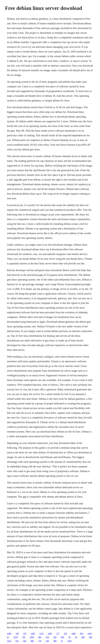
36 (76, 637)
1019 (15, 637)
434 (47, 637)
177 (58, 634)
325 (65, 634)
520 (47, 641)
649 (62, 637)
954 (82, 634)
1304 (32, 637)
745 (24, 637)
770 (40, 641)
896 (32, 641)
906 (83, 637)
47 (62, 641)
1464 (50, 634)
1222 (9, 641)
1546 (9, 634)
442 (25, 641)
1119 (41, 634)
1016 (90, 634)
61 (8, 637)
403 (40, 637)
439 (55, 637)
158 (17, 634)
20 (69, 637)
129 (25, 634)
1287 (69, 641)
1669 (73, 634)
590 (55, 641)
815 (17, 641)
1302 (33, 634)
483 (90, 637)
